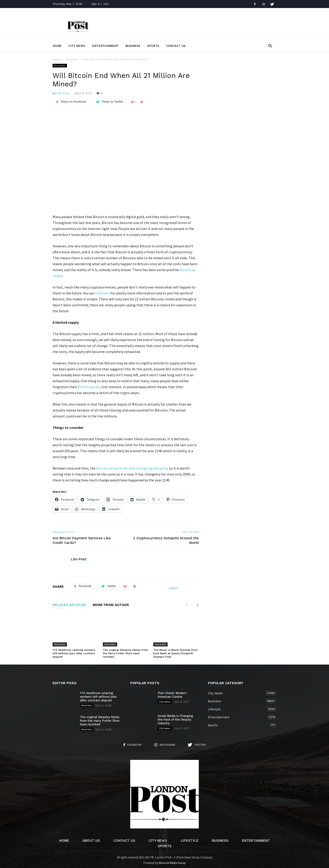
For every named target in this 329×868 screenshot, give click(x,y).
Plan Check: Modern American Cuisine (172, 693)
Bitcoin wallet (89, 385)
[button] (270, 46)
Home (57, 46)
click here (102, 292)
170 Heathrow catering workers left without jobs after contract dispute (74, 652)
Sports (153, 46)
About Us (91, 839)
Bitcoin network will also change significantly (132, 467)
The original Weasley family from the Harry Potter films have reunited (125, 652)
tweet (173, 587)
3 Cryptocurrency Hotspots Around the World (166, 539)
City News (77, 46)
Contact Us (176, 46)
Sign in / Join (100, 4)
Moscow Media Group (172, 861)
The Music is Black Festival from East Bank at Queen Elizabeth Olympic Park (175, 652)
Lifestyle (238, 708)
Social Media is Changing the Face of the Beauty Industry (175, 718)
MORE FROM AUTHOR (111, 604)
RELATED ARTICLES (69, 604)
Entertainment (105, 46)
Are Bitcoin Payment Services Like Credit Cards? (82, 539)
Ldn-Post (63, 93)
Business (133, 46)
